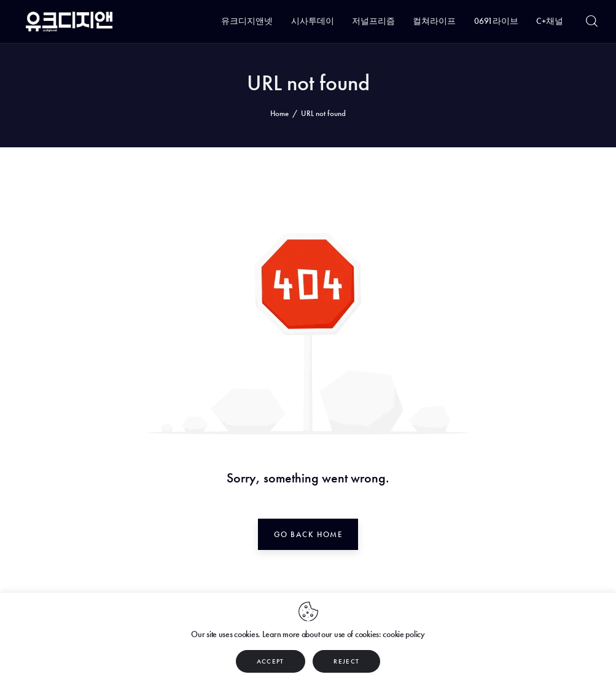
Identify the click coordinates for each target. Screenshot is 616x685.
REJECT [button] (346, 661)
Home (279, 113)
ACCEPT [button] (271, 661)
